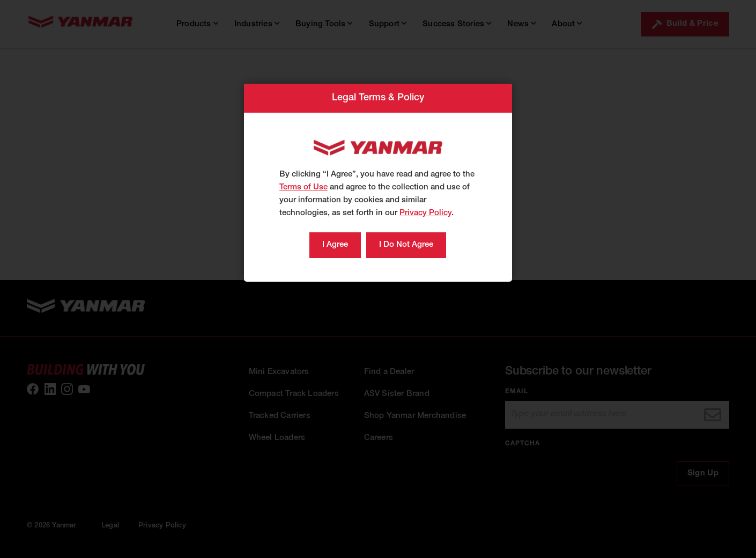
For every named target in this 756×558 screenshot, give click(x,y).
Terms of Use (303, 188)
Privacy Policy (425, 213)
